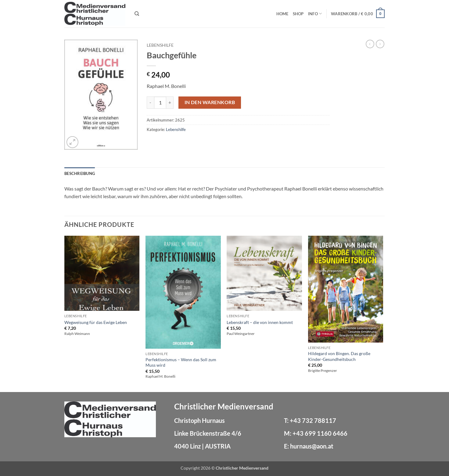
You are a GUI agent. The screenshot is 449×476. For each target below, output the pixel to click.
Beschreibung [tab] (80, 173)
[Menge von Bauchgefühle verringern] (150, 103)
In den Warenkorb (210, 102)
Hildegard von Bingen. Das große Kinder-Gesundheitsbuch (339, 356)
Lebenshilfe (160, 45)
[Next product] (370, 44)
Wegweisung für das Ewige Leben (96, 322)
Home (282, 14)
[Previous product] (380, 44)
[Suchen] (137, 14)
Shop (298, 14)
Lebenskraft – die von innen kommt (260, 322)
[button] (358, 14)
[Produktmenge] (160, 103)
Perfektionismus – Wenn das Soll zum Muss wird (181, 362)
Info (315, 14)
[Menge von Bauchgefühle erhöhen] (170, 103)
